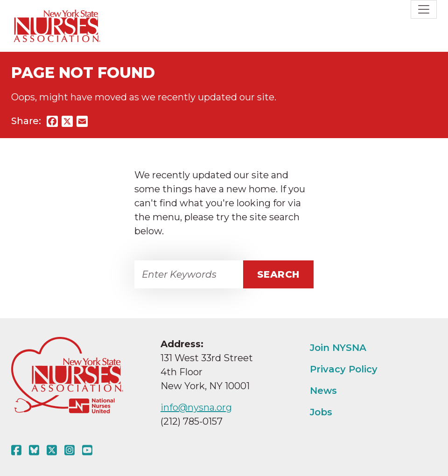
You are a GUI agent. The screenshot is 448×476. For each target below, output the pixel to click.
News (323, 391)
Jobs (321, 412)
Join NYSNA (338, 348)
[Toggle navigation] (424, 9)
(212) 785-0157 (192, 421)
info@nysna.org (196, 407)
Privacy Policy (344, 369)
